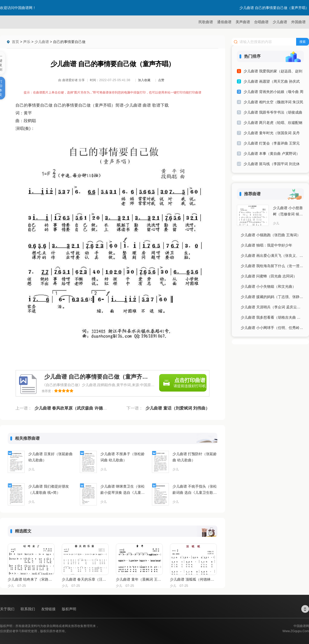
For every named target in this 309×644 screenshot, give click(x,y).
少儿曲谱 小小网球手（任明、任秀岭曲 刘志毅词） (272, 328)
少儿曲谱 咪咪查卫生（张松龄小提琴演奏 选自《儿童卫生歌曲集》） (123, 490)
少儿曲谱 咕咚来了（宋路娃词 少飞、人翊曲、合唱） (31, 579)
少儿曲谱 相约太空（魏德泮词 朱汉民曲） (273, 103)
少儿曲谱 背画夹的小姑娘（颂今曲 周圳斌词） (273, 93)
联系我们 (28, 609)
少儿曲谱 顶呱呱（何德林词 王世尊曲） (193, 579)
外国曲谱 (298, 22)
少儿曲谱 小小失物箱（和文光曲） (268, 286)
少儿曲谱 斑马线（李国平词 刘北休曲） (272, 165)
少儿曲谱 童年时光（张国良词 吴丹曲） (272, 134)
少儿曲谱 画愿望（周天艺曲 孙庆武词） (272, 82)
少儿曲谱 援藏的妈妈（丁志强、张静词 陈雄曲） (272, 297)
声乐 (27, 42)
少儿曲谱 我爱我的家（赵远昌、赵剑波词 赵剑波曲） (273, 72)
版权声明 (69, 609)
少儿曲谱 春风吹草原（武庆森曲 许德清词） (75, 408)
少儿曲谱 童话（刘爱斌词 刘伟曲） (178, 408)
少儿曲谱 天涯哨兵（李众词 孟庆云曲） (272, 307)
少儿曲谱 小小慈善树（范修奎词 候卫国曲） (288, 211)
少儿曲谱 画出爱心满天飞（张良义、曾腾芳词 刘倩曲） (272, 256)
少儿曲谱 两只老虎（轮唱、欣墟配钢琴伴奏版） (273, 124)
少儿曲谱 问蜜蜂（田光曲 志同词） (269, 276)
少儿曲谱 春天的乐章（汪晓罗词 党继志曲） (85, 579)
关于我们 (8, 609)
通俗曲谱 (224, 22)
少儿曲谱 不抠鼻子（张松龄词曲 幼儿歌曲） (123, 457)
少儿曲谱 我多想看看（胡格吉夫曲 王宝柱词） (272, 317)
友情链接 (49, 609)
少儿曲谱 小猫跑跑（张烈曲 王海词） (271, 235)
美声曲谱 (243, 22)
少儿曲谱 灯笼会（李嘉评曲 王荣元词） (272, 144)
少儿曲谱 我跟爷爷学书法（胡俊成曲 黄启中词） (273, 113)
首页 (15, 42)
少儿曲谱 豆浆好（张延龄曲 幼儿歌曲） (50, 457)
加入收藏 (144, 80)
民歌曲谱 (206, 22)
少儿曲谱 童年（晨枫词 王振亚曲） (139, 579)
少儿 (31, 469)
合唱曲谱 (261, 22)
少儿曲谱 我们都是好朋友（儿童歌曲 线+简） (49, 489)
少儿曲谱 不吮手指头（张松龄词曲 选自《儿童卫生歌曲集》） (195, 490)
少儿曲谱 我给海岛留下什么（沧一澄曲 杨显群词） (272, 266)
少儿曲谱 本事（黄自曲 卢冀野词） (272, 154)
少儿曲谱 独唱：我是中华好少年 (267, 245)
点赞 (161, 80)
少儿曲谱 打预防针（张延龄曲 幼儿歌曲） (195, 457)
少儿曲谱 (280, 22)
